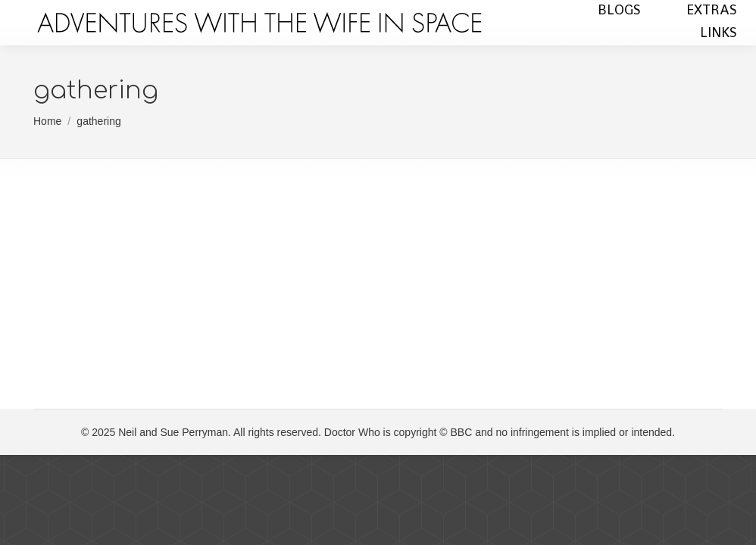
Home (47, 121)
